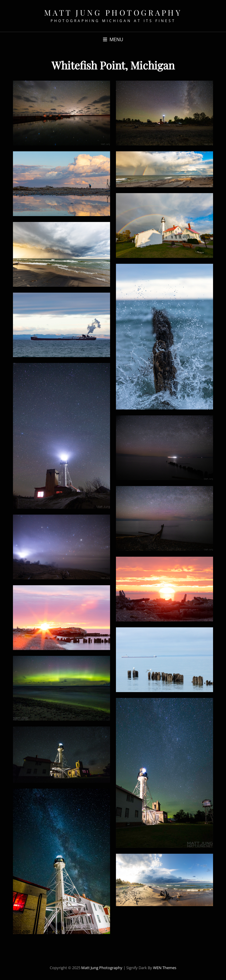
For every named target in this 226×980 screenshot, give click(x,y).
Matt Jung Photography (113, 13)
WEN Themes (165, 968)
